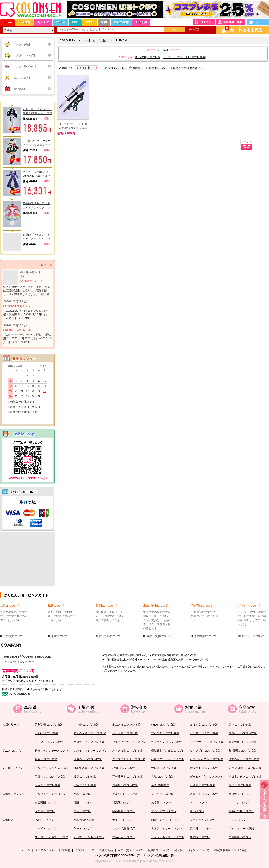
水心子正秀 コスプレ (164, 811)
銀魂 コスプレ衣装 (46, 759)
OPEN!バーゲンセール (17, 330)
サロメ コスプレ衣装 (164, 768)
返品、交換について (155, 606)
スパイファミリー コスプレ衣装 (93, 751)
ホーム (26, 850)
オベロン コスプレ (240, 803)
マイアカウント (45, 850)
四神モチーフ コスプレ (165, 820)
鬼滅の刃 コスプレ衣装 (88, 759)
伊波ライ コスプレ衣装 (204, 768)
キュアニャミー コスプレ (167, 829)
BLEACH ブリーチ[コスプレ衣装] (185, 57)
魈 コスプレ (197, 811)
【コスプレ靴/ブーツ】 (24, 67)
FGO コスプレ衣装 (46, 733)
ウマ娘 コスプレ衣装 (86, 725)
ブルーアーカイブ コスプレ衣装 (132, 742)
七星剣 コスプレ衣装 (125, 794)
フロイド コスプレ (46, 829)
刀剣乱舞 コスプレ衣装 (49, 725)
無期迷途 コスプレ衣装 (243, 742)
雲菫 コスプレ (82, 811)
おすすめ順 (83, 68)
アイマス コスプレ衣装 (49, 742)
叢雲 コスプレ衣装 (85, 777)
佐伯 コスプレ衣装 (240, 785)
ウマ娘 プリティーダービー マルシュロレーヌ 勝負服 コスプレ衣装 (37, 143)
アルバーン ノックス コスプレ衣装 (56, 768)
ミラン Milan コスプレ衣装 (245, 768)
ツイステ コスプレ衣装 (165, 733)
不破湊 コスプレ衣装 (203, 785)
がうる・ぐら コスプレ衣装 (208, 777)
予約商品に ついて (206, 636)
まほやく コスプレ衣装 (204, 725)
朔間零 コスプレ (200, 837)
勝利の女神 (121, 22)
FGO (75, 22)
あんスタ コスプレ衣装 (126, 725)
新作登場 (65, 850)
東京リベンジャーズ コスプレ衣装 (56, 751)
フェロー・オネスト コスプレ (53, 837)
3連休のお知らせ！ (31, 281)
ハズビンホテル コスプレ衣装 (208, 759)
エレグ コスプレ (239, 820)
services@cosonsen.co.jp (28, 656)
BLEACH (121, 41)
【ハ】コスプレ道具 (96, 41)
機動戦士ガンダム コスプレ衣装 (171, 751)
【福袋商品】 (19, 89)
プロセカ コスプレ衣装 (243, 733)
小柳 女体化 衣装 (84, 820)
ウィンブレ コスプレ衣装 (205, 751)
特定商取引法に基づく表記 (231, 850)
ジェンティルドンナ (202, 820)
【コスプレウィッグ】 (24, 55)
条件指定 (194, 30)
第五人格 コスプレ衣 (125, 733)
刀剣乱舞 (24, 22)
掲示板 (178, 850)
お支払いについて (106, 606)
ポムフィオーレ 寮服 (241, 829)
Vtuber (61, 22)
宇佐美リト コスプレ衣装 (128, 777)
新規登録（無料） (234, 22)
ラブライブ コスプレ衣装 (167, 742)
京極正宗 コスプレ (124, 837)
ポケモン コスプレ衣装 (204, 733)
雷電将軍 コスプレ (240, 837)
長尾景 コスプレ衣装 (125, 785)
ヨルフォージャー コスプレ (52, 794)
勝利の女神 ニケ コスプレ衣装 (92, 733)
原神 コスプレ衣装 (240, 725)
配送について (56, 606)
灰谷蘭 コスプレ (161, 803)
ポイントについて (249, 606)
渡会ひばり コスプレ (241, 811)
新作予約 (141, 22)
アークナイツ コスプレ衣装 (207, 742)
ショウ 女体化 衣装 (124, 829)
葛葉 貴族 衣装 (160, 785)
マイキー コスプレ (162, 794)
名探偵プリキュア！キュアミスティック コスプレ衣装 (37, 206)
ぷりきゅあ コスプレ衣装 (128, 751)
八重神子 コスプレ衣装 (204, 794)
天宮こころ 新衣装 (85, 785)
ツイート (260, 22)
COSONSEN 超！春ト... (18, 306)
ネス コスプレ (198, 803)
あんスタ (43, 22)
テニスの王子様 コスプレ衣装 (131, 759)
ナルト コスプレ (122, 820)
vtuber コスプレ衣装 (164, 725)
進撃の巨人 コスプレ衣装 (244, 759)
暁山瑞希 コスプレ (124, 811)
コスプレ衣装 (153, 855)
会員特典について (158, 850)
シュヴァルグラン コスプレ (168, 837)
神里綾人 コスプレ (240, 794)
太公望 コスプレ (45, 811)
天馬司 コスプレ (200, 829)
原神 (104, 22)
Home (8, 22)
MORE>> (47, 265)
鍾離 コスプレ (82, 803)
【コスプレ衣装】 (21, 44)
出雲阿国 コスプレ (46, 803)
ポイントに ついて (253, 636)
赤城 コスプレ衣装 (162, 777)
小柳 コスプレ (82, 794)
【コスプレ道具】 (21, 78)
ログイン (206, 22)
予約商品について (202, 606)
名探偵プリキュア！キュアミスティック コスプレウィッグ (37, 237)
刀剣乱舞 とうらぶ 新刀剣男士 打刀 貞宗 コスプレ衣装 (37, 111)
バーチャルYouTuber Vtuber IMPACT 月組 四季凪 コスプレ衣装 (37, 174)
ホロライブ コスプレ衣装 (89, 742)
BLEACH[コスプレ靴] (148, 57)
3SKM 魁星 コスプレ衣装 (89, 768)
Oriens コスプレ (84, 829)
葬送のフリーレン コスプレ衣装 (171, 759)
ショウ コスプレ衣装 (48, 785)
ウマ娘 (90, 22)
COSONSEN (68, 41)
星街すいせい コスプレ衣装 (245, 777)
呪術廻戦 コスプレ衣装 (243, 751)
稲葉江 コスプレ (122, 803)
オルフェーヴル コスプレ (89, 837)
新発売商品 (106, 850)
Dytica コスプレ (45, 820)
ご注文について (10, 606)
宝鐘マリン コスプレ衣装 (50, 777)
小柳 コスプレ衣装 (124, 768)
